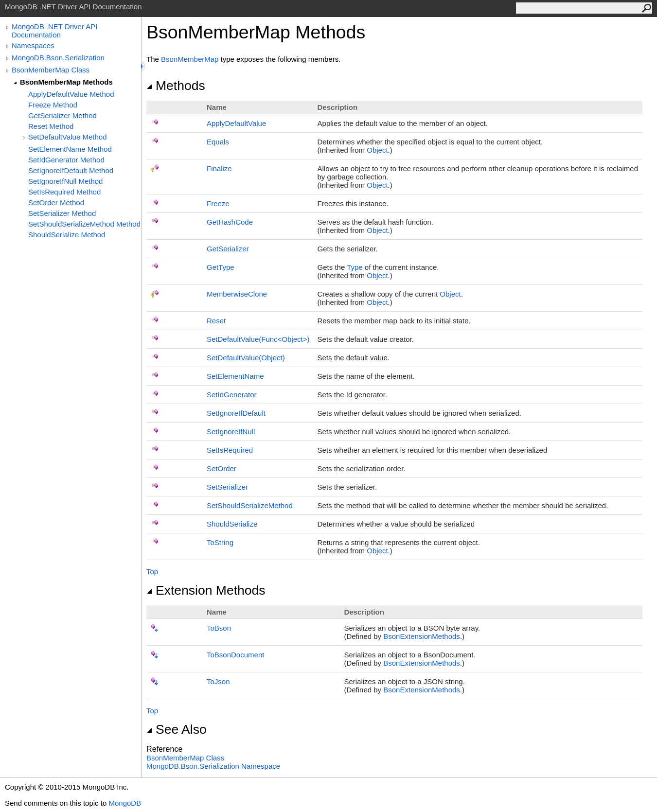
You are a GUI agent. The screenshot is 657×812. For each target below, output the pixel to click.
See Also (177, 729)
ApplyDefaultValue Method (71, 94)
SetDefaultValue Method (68, 137)
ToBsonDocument (235, 655)
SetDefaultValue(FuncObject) (258, 339)
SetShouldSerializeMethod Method (84, 224)
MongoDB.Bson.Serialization (58, 58)
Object (377, 150)
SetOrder (222, 468)
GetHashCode (230, 222)
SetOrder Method (56, 203)
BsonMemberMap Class (51, 70)
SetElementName (235, 376)
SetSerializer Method (62, 213)
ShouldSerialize (232, 524)
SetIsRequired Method (64, 192)
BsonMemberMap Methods (66, 82)
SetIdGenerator (232, 395)
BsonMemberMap (190, 59)
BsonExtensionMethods (422, 636)
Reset (216, 321)
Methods (176, 86)
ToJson (218, 681)
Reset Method (51, 126)
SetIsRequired (230, 450)
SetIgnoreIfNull (231, 432)
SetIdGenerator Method (66, 160)
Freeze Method (53, 105)
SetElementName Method (70, 149)
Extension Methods (206, 590)
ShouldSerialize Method (67, 235)
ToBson (219, 628)
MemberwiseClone (237, 294)
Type (355, 267)
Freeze (218, 203)
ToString (220, 542)
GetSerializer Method (62, 115)
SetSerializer (227, 487)
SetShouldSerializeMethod (250, 505)
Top (152, 572)
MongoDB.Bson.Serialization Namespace (213, 766)
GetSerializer (228, 249)
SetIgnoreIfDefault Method (71, 170)
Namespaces (33, 45)
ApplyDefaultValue (236, 123)
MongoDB (125, 803)
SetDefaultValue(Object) (246, 358)
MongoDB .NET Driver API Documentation (54, 31)
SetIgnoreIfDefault (236, 413)
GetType (221, 267)
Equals (218, 142)
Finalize (219, 168)
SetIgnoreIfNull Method (65, 181)
